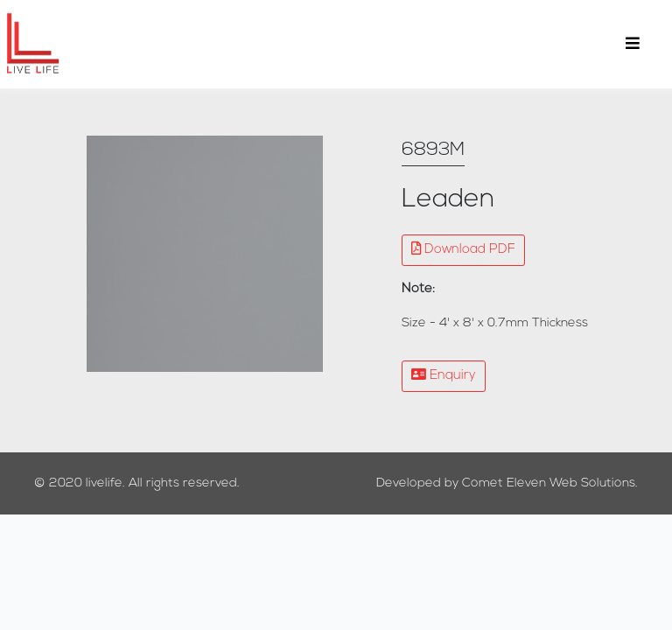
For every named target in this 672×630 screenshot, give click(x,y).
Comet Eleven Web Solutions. (550, 483)
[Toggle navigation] (633, 44)
